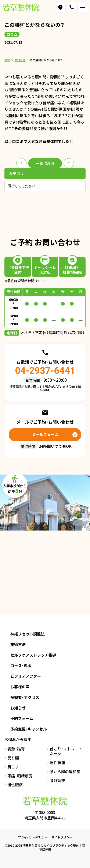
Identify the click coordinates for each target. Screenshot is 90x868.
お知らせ (20, 60)
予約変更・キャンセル (29, 729)
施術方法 (18, 644)
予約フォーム (22, 718)
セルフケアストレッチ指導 (33, 655)
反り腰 (13, 758)
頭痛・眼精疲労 (20, 776)
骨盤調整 (57, 780)
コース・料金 (21, 665)
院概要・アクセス (25, 697)
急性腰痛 (57, 763)
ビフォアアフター (26, 676)
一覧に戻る (45, 163)
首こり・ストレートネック (66, 751)
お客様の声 (20, 687)
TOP (7, 60)
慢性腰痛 (15, 785)
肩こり (13, 767)
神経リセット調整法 (28, 634)
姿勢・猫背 (16, 749)
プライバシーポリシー (33, 837)
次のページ (69, 163)
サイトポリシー (62, 837)
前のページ (21, 163)
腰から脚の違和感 (65, 772)
